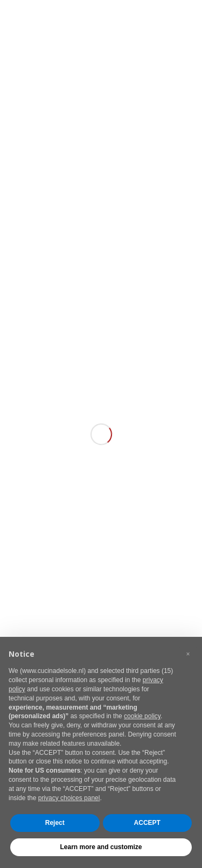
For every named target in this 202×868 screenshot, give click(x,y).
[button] (188, 654)
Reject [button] (55, 823)
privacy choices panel (69, 798)
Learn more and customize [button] (101, 847)
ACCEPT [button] (147, 823)
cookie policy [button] (142, 716)
